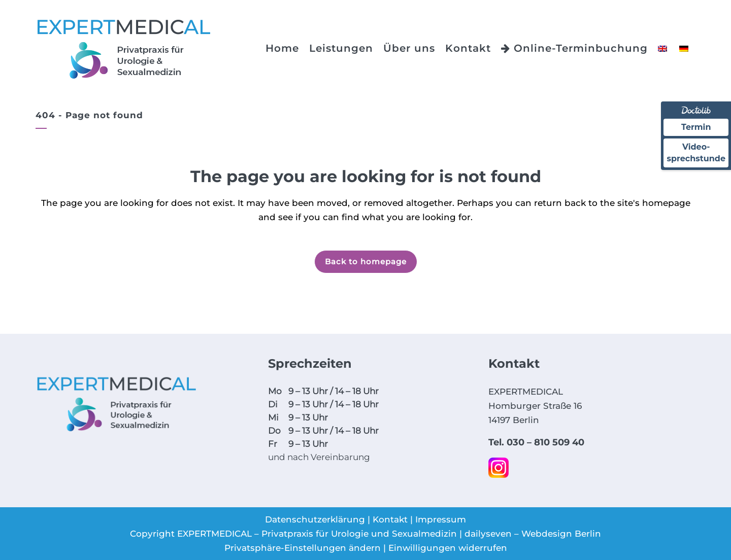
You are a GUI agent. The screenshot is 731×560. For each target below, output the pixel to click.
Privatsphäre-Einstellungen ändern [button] (303, 548)
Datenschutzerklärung (315, 519)
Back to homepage (366, 261)
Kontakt (390, 519)
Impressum (441, 519)
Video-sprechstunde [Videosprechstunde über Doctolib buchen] (696, 152)
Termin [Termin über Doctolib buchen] (696, 127)
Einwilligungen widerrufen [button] (448, 548)
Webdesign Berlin (561, 534)
